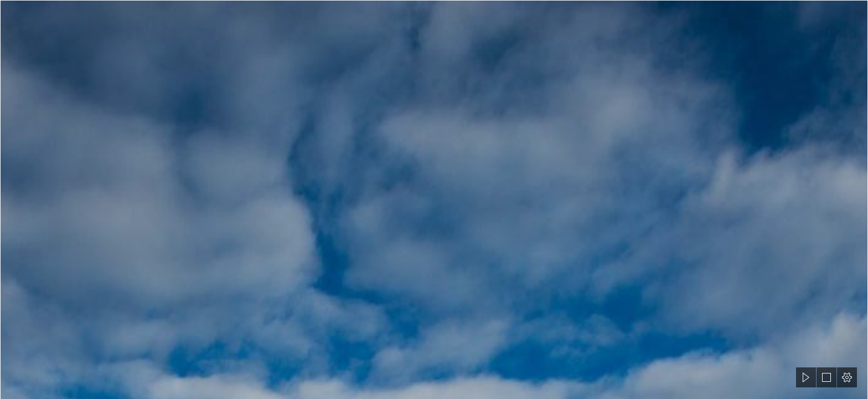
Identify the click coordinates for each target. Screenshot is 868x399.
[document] (434, 199)
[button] (806, 377)
